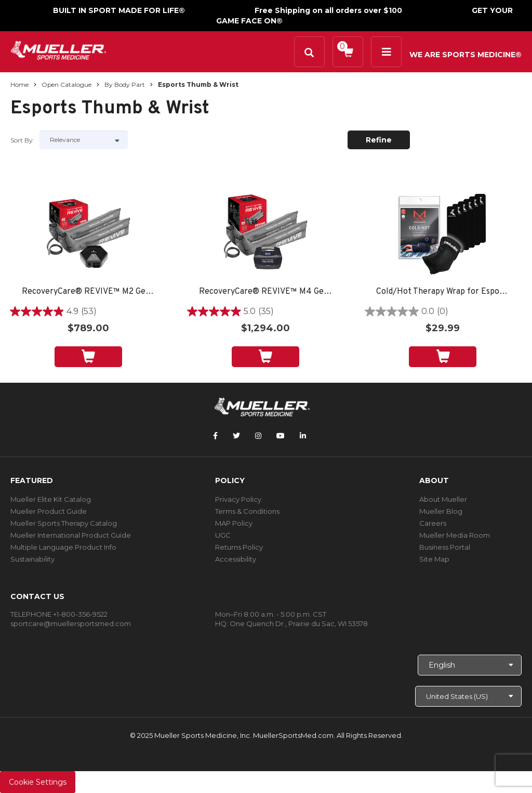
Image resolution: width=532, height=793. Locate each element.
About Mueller (443, 499)
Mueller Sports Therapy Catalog (64, 523)
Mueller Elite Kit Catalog (51, 499)
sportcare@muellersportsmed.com (71, 623)
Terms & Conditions (247, 511)
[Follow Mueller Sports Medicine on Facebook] (215, 436)
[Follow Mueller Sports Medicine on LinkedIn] (303, 436)
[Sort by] (84, 140)
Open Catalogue (66, 84)
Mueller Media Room (455, 535)
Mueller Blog (441, 511)
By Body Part (125, 84)
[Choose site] (468, 696)
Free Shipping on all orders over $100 (328, 10)
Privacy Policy (238, 499)
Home (19, 84)
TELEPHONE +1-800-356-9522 (59, 614)
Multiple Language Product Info (63, 547)
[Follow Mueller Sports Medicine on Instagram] (258, 436)
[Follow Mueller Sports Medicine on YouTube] (281, 436)
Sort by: (22, 140)
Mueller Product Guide (49, 511)
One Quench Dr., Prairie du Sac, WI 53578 (299, 623)
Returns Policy (239, 547)
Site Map (434, 559)
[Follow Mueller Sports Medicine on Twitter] (236, 436)
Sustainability (32, 559)
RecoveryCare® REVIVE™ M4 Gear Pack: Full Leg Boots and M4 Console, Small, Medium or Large (265, 292)
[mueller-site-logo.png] (58, 49)
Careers (433, 523)
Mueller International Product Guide (71, 535)
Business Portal (445, 547)
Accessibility (236, 559)
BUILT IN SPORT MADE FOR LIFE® (119, 10)
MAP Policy (234, 523)
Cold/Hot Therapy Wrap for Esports (443, 292)
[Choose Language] (470, 665)
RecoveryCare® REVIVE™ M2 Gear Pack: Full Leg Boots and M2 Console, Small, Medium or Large (88, 292)
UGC (223, 535)
